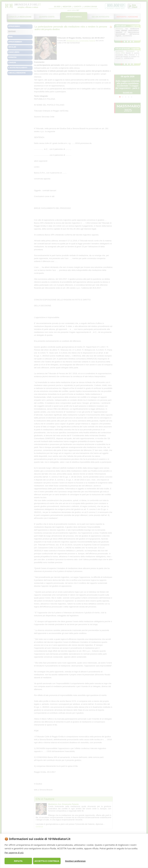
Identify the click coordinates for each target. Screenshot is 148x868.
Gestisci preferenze (75, 861)
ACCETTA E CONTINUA (47, 861)
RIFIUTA (18, 861)
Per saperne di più (14, 853)
